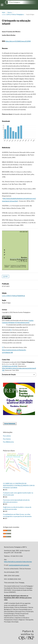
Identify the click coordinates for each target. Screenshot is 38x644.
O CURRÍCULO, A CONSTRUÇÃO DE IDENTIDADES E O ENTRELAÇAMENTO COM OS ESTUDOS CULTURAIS (19, 485)
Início (4, 12)
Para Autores (7, 439)
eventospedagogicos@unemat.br (19, 565)
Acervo (10, 12)
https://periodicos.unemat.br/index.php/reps (18, 562)
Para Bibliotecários (8, 442)
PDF (6, 276)
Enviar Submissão (10, 424)
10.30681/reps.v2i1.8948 (10, 366)
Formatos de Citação (9, 374)
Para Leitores (7, 436)
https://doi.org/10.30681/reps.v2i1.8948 (18, 41)
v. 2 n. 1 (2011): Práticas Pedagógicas (13, 14)
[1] (11, 330)
